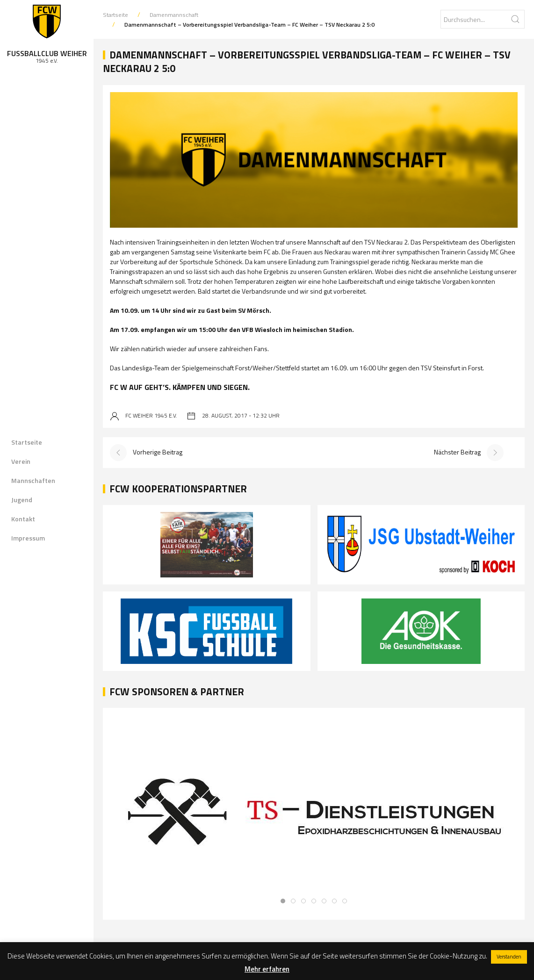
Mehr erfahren (267, 969)
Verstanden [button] (509, 957)
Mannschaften (33, 480)
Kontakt (23, 519)
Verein (21, 461)
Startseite (27, 442)
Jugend (22, 500)
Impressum (28, 538)
